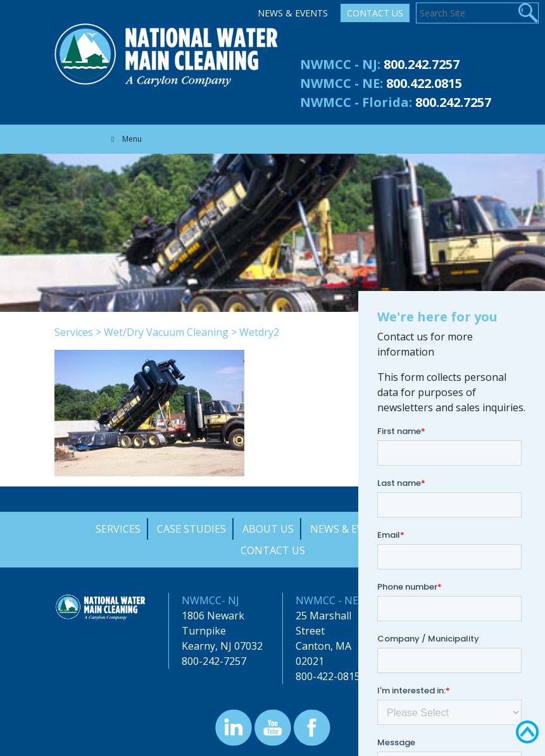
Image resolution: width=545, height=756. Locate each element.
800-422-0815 (328, 676)
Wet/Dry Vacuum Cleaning (166, 332)
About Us (268, 529)
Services (74, 332)
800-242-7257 (214, 661)
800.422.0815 (424, 83)
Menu (125, 139)
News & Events (293, 13)
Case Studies (191, 529)
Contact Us (375, 13)
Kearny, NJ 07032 (222, 646)
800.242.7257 (422, 64)
